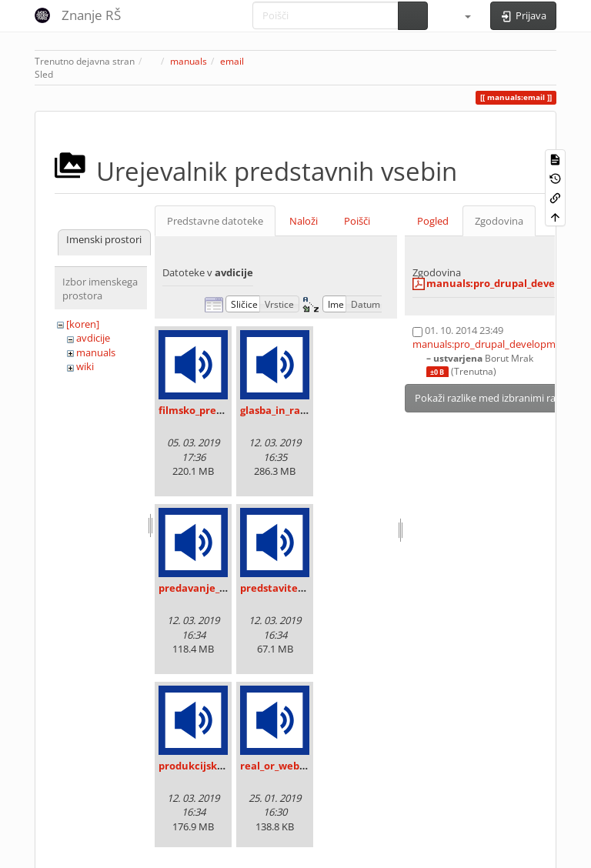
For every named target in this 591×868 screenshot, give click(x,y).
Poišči (357, 221)
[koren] (83, 324)
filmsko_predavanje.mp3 (220, 410)
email (232, 61)
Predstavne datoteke (215, 221)
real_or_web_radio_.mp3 (299, 766)
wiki (85, 366)
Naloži (304, 221)
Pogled (433, 221)
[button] (461, 15)
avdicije (93, 338)
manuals (189, 61)
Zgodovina (499, 221)
